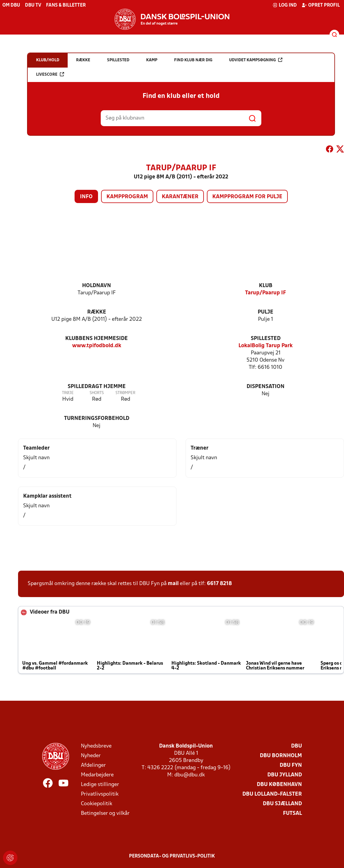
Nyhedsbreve (96, 746)
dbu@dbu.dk (190, 775)
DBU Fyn (291, 765)
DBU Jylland (285, 775)
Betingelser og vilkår (105, 813)
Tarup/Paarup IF (266, 293)
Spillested (266, 339)
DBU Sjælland (282, 804)
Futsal (292, 813)
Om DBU (11, 5)
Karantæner (180, 197)
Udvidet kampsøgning (256, 60)
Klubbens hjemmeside (97, 339)
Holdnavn (97, 286)
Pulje (266, 312)
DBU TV (33, 5)
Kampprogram (127, 197)
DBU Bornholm (281, 756)
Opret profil (321, 5)
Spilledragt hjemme (97, 387)
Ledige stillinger (100, 785)
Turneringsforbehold (97, 419)
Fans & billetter (66, 5)
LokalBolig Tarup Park (266, 346)
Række (97, 312)
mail (173, 584)
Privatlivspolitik (100, 794)
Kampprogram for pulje (247, 197)
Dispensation (266, 387)
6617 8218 (219, 584)
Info (86, 197)
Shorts (97, 393)
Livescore (50, 74)
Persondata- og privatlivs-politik (172, 856)
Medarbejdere (97, 775)
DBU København (279, 785)
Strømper (125, 393)
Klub (266, 286)
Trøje (68, 393)
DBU (296, 746)
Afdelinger (93, 765)
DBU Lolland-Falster (272, 794)
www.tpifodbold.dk (97, 346)
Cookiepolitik (97, 804)
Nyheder (91, 756)
